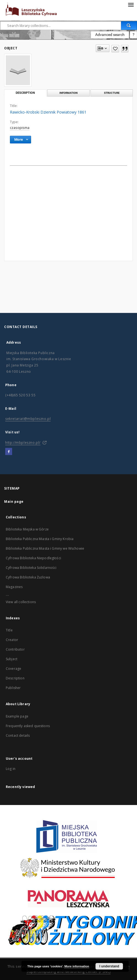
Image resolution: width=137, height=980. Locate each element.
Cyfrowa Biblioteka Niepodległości (33, 558)
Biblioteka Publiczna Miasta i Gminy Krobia (40, 539)
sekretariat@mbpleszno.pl (28, 419)
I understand (109, 966)
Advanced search (110, 35)
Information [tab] (68, 93)
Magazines (14, 587)
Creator (12, 640)
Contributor (15, 649)
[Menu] (131, 4)
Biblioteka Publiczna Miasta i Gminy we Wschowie (45, 548)
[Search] (129, 26)
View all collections (21, 602)
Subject (12, 659)
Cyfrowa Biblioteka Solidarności (31, 568)
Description (15, 678)
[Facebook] (9, 452)
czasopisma (20, 128)
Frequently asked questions (28, 726)
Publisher (13, 688)
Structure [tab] (112, 93)
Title (9, 630)
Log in (11, 769)
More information (77, 966)
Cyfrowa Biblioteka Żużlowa (28, 577)
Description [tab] (25, 93)
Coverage (13, 669)
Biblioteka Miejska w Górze (27, 529)
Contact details (18, 735)
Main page (14, 502)
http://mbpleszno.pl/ (23, 443)
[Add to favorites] (115, 49)
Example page (17, 716)
